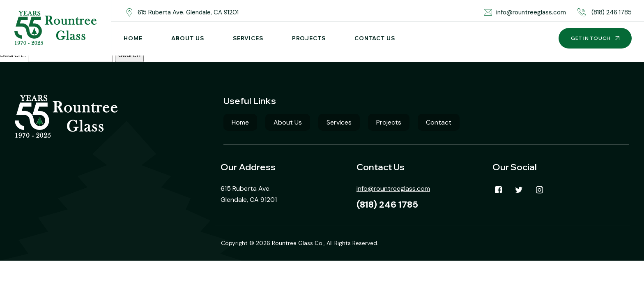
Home (133, 38)
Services (248, 38)
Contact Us (375, 38)
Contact (439, 122)
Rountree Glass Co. (298, 243)
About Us (188, 38)
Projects (309, 38)
